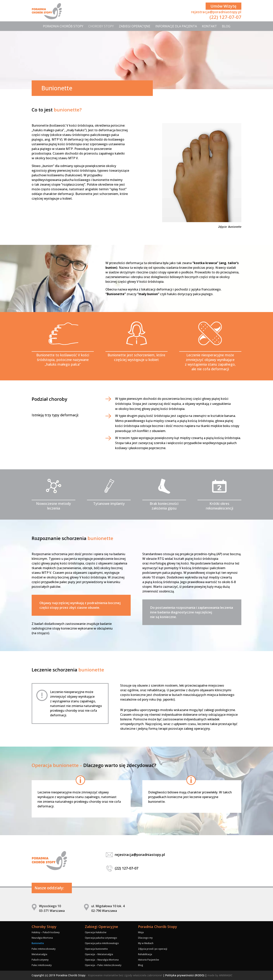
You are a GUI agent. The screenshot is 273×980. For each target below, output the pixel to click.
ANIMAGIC (226, 975)
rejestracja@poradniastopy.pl (216, 12)
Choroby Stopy (101, 26)
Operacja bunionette (96, 949)
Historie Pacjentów (149, 960)
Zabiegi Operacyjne (135, 26)
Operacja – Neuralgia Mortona (102, 960)
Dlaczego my (145, 938)
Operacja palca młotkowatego (102, 943)
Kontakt (209, 26)
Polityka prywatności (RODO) (185, 975)
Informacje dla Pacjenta (176, 26)
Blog (226, 26)
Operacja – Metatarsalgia (99, 954)
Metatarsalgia (39, 954)
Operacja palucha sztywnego (101, 938)
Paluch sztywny (40, 960)
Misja (141, 932)
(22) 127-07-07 (225, 17)
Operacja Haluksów (96, 932)
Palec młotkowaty (42, 965)
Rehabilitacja (145, 954)
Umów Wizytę (223, 6)
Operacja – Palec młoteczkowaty (103, 965)
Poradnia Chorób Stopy (63, 26)
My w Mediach (146, 943)
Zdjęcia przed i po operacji (153, 949)
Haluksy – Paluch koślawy (46, 932)
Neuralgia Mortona (42, 938)
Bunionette (38, 943)
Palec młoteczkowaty (44, 949)
